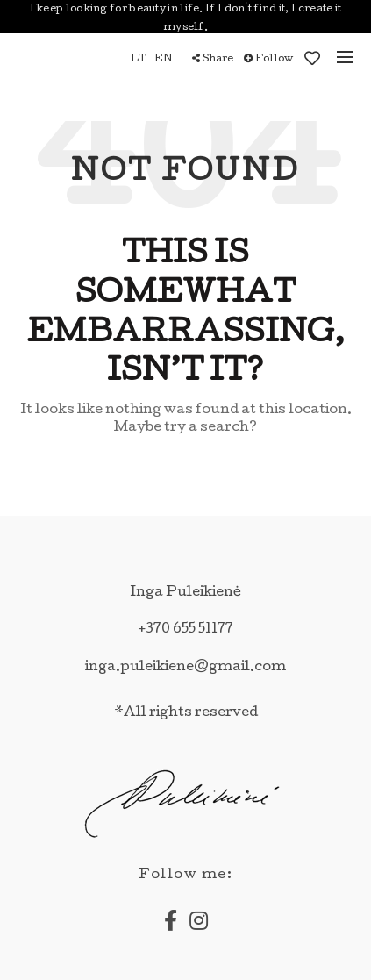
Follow (268, 59)
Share (212, 59)
